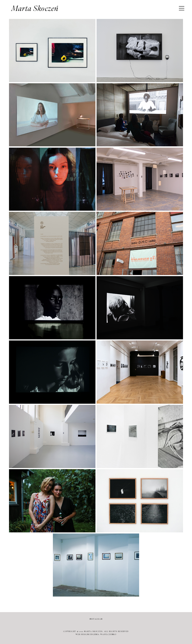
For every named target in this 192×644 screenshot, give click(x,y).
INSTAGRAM (96, 619)
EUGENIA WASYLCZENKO (103, 634)
